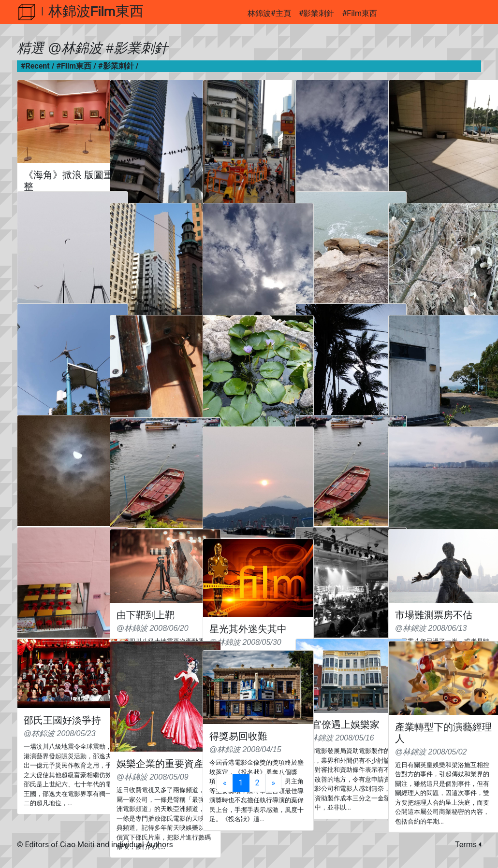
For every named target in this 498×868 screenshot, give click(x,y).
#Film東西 (359, 14)
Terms (468, 845)
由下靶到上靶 (146, 615)
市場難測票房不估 (434, 615)
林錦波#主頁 (269, 14)
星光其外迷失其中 (248, 629)
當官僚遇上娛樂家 (341, 725)
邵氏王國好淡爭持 (62, 720)
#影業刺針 (317, 14)
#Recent (35, 66)
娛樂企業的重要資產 (160, 764)
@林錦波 (75, 48)
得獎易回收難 (238, 736)
